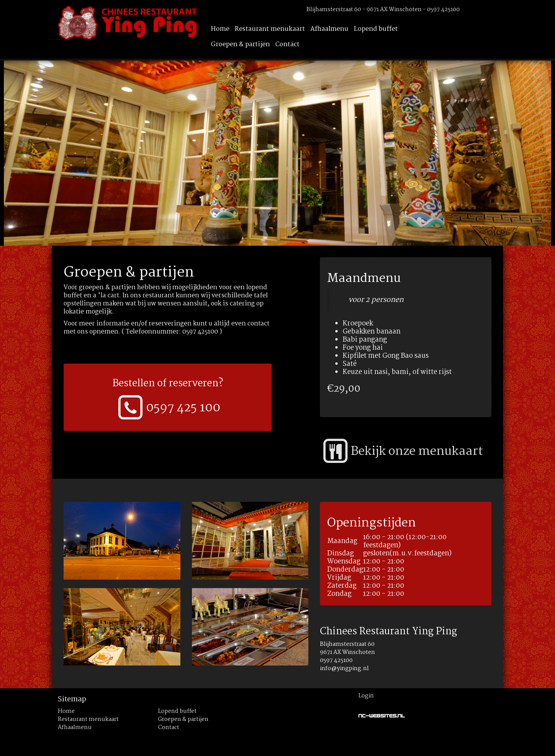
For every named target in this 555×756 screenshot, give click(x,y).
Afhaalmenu (329, 29)
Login (366, 696)
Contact (287, 44)
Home (220, 29)
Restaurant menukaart (270, 29)
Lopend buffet (376, 29)
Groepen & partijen (240, 44)
